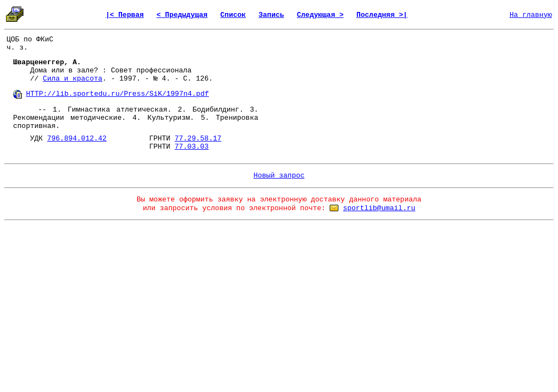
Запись (272, 15)
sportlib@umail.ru (379, 208)
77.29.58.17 (198, 139)
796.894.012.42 (77, 139)
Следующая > (320, 15)
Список (233, 15)
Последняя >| (382, 15)
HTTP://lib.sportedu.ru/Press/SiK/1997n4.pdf (117, 94)
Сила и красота (73, 79)
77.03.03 (191, 147)
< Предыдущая (182, 15)
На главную (531, 15)
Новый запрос (279, 176)
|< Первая (125, 15)
